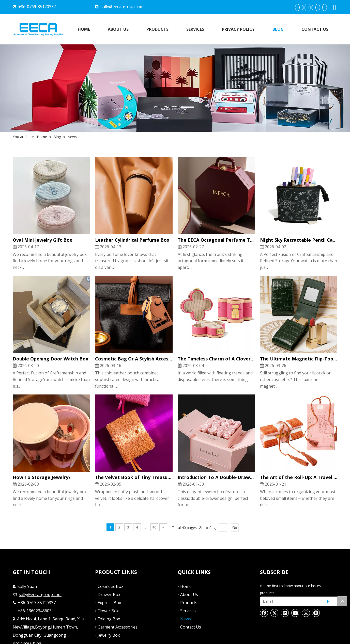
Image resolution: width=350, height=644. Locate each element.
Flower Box (108, 611)
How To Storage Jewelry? (42, 477)
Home (186, 586)
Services (188, 611)
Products (189, 603)
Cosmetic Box (110, 586)
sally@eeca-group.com (122, 7)
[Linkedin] (304, 7)
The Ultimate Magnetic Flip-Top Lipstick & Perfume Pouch (299, 359)
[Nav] (175, 88)
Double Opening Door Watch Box (50, 359)
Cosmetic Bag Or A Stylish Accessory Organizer (134, 359)
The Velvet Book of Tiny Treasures (134, 477)
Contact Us (191, 627)
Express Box (109, 603)
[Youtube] (318, 7)
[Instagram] (325, 7)
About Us (189, 595)
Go (235, 528)
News (186, 619)
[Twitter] (311, 7)
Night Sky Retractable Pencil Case (299, 240)
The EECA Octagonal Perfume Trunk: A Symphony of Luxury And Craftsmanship (216, 240)
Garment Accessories (118, 627)
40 (154, 527)
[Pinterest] (316, 613)
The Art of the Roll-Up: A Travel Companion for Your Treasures (299, 477)
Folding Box (109, 619)
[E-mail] (290, 601)
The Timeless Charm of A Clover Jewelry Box (216, 359)
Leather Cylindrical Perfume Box (132, 240)
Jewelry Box (109, 635)
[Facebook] (297, 7)
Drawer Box (109, 595)
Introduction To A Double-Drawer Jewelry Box (216, 477)
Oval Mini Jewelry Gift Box (42, 240)
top (342, 601)
